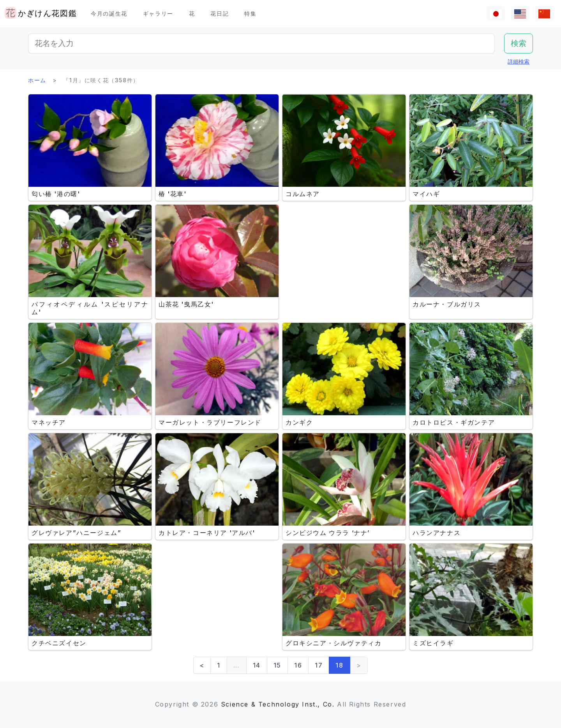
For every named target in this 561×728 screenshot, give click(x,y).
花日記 (220, 13)
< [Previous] (202, 665)
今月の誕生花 (109, 13)
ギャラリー (158, 13)
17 (319, 665)
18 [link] (339, 665)
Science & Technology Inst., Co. (278, 704)
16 (298, 665)
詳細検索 (519, 61)
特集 (250, 13)
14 (257, 665)
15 (277, 665)
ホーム (37, 80)
